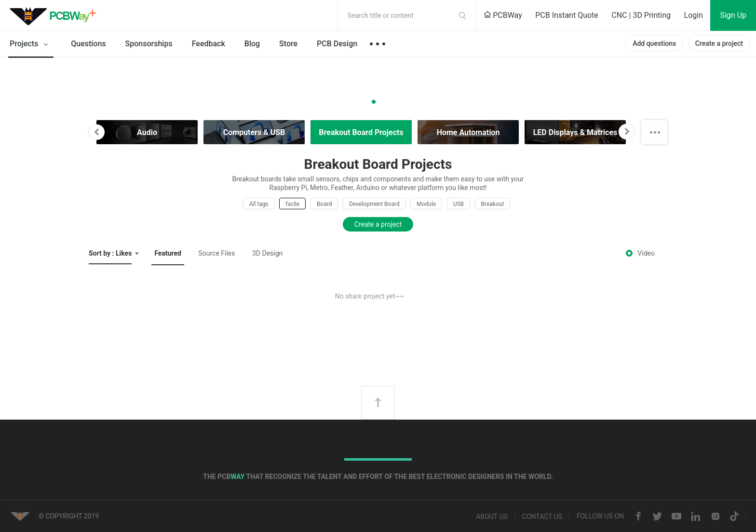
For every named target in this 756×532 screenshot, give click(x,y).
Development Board (374, 204)
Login (694, 15)
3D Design (267, 253)
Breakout (493, 204)
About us (492, 517)
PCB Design (337, 44)
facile (292, 204)
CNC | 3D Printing (641, 15)
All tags (259, 204)
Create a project (719, 43)
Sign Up (733, 15)
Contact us (542, 517)
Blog (252, 44)
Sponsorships (149, 44)
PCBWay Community (55, 15)
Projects (31, 44)
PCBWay (503, 15)
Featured (168, 253)
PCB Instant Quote (567, 15)
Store (288, 44)
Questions (88, 44)
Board (324, 204)
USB (459, 204)
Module (426, 204)
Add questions (654, 43)
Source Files (216, 253)
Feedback (209, 44)
